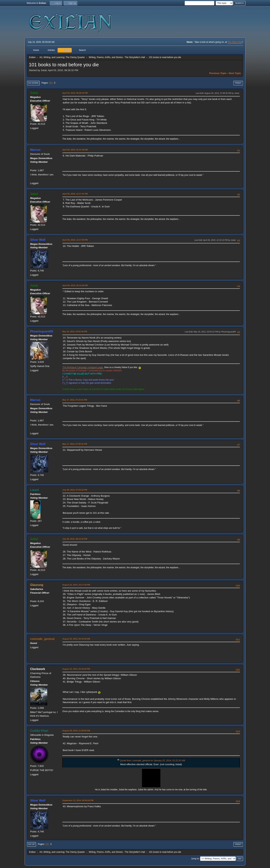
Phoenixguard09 (42, 331)
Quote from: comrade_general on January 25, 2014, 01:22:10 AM (152, 761)
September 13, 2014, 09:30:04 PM (78, 800)
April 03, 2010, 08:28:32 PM (75, 93)
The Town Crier (235, 42)
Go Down (33, 83)
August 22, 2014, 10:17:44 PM (76, 585)
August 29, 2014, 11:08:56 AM (76, 731)
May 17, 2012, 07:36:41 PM (75, 444)
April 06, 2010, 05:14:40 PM (75, 285)
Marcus (35, 150)
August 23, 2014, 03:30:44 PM (76, 669)
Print (238, 83)
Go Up (31, 844)
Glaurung (37, 585)
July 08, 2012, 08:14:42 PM (75, 539)
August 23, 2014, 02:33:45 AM (76, 639)
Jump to (195, 859)
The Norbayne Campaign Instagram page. (83, 367)
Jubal (34, 93)
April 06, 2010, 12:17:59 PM (75, 240)
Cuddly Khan (39, 731)
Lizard (34, 490)
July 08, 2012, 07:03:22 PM (75, 490)
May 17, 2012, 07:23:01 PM (75, 400)
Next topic (235, 73)
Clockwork (38, 669)
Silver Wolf (38, 240)
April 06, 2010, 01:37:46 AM (75, 150)
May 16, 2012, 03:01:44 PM (75, 332)
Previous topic (218, 73)
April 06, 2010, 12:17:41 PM (75, 194)
